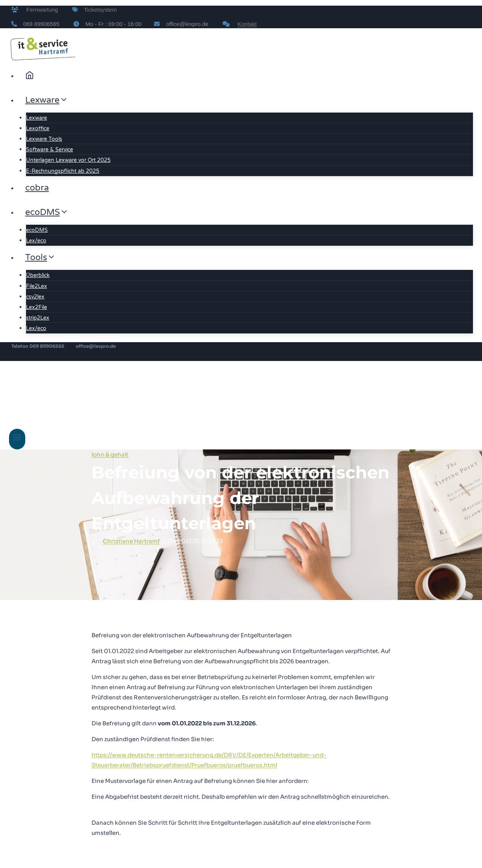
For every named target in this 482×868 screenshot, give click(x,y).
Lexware (37, 118)
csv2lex (35, 297)
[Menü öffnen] (17, 439)
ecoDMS (37, 230)
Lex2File (37, 307)
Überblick (38, 275)
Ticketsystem (97, 10)
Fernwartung (39, 10)
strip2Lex (38, 318)
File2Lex (37, 286)
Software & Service (50, 150)
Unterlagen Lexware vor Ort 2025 (68, 160)
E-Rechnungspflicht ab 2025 (63, 171)
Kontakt (247, 24)
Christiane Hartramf (131, 541)
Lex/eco (36, 241)
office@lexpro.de (96, 346)
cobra (37, 188)
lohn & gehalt (110, 455)
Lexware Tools (44, 139)
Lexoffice (38, 129)
